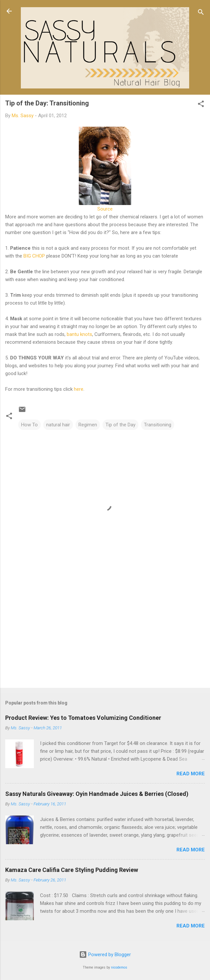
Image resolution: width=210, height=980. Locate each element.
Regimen (88, 425)
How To (29, 425)
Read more (191, 774)
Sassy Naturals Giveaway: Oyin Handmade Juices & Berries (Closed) (97, 794)
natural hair (58, 425)
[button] (201, 105)
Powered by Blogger (105, 955)
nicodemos (119, 967)
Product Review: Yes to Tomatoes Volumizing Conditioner (83, 718)
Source (105, 209)
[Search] (201, 13)
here (79, 389)
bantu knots (79, 334)
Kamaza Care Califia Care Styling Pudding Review (72, 870)
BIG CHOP (34, 256)
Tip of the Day (120, 425)
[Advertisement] (105, 632)
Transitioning (158, 425)
